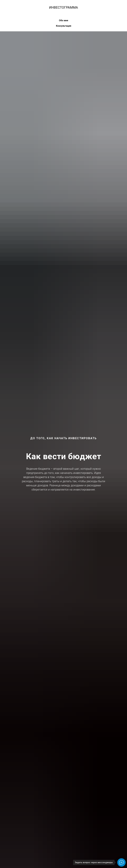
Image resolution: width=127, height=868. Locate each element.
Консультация (64, 26)
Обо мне (64, 20)
